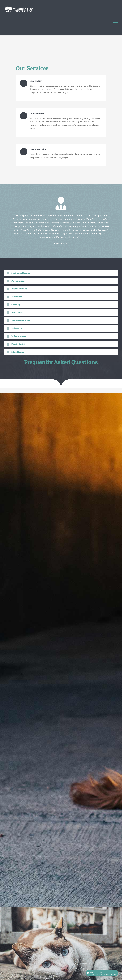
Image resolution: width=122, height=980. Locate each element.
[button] (61, 273)
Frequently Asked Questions (61, 362)
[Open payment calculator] (102, 973)
